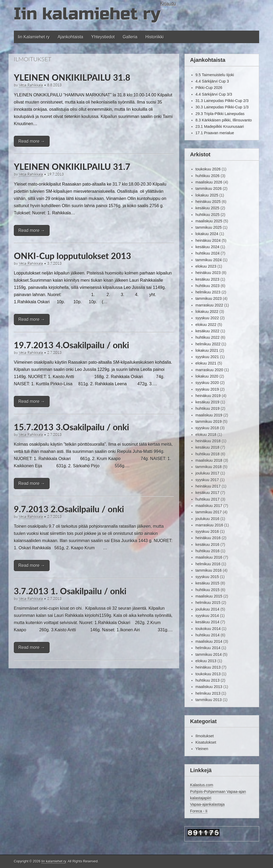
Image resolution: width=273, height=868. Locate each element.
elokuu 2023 (206, 266)
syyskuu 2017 (207, 480)
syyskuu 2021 (207, 357)
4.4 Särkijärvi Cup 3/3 (214, 94)
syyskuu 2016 (207, 531)
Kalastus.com (202, 785)
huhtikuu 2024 (207, 253)
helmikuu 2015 (208, 603)
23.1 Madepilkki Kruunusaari (220, 126)
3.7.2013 (54, 263)
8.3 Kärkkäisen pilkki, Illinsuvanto (224, 120)
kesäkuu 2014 (207, 622)
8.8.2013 (54, 85)
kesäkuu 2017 (207, 493)
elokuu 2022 (206, 325)
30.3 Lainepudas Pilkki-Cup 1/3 (222, 107)
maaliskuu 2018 (209, 460)
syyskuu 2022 (207, 318)
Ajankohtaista (70, 37)
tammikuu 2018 (208, 467)
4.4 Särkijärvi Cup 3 (212, 81)
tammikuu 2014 (208, 654)
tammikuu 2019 (208, 421)
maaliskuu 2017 (209, 506)
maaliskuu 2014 (209, 641)
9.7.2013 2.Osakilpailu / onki (69, 509)
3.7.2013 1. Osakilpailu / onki (70, 591)
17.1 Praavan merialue (215, 133)
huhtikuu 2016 (207, 551)
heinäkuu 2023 (208, 273)
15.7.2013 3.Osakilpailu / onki (71, 427)
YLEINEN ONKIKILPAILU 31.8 (72, 77)
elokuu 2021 (206, 363)
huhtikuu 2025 (207, 215)
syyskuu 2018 (207, 428)
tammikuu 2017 (208, 512)
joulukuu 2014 (207, 609)
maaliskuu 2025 (209, 221)
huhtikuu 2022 (207, 337)
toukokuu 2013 (208, 674)
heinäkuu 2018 (208, 441)
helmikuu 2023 (208, 292)
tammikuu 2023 (208, 298)
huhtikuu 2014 (207, 635)
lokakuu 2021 (207, 350)
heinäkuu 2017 (208, 486)
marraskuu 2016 (209, 525)
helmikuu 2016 (208, 564)
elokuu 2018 (206, 435)
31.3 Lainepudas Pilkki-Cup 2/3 (222, 101)
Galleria (130, 37)
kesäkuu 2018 (207, 447)
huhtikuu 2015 (207, 590)
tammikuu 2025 (208, 227)
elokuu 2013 (206, 661)
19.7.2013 (55, 174)
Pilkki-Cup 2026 (209, 88)
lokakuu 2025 (207, 195)
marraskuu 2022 (209, 305)
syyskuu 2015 (207, 577)
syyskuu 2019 (207, 389)
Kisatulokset (206, 742)
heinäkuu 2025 (208, 202)
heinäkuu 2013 (208, 667)
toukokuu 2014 (208, 629)
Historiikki (154, 37)
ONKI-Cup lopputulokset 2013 (73, 256)
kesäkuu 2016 (207, 544)
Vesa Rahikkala (31, 85)
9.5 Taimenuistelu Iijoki (215, 75)
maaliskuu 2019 (209, 415)
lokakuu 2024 (207, 234)
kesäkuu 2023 (207, 279)
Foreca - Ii (199, 811)
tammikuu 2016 (208, 570)
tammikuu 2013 (208, 700)
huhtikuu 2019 (207, 408)
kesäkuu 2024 (207, 247)
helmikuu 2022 (208, 344)
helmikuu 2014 (208, 648)
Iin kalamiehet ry (87, 14)
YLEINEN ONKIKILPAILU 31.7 (72, 167)
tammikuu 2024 (208, 260)
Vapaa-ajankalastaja (207, 804)
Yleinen (202, 749)
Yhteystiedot (103, 37)
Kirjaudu (168, 4)
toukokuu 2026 (208, 169)
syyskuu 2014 (207, 616)
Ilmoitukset (205, 736)
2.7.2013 (54, 353)
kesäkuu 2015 (207, 583)
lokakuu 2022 (207, 312)
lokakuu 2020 (207, 376)
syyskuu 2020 (207, 383)
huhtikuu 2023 (207, 286)
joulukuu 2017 (207, 473)
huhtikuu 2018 (207, 454)
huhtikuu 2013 (207, 680)
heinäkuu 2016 (208, 538)
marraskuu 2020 (209, 370)
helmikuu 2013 (208, 693)
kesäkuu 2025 (207, 208)
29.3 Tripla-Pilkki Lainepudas (220, 114)
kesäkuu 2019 (207, 402)
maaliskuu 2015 (209, 596)
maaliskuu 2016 (209, 557)
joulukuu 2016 (207, 519)
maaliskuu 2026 (209, 182)
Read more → (32, 141)
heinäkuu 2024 (208, 240)
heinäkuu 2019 (208, 396)
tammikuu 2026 (208, 189)
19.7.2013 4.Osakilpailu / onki (71, 345)
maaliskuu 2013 (209, 687)
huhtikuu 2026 (207, 176)
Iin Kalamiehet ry (34, 37)
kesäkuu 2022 (207, 331)
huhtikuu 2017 (207, 499)
